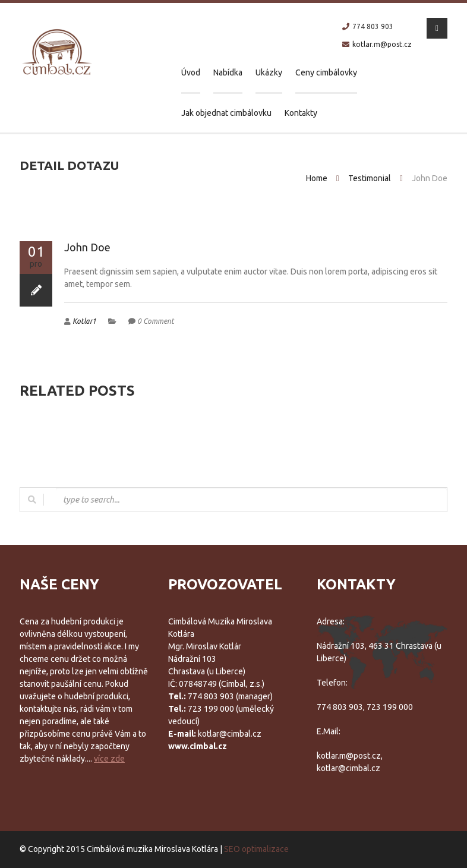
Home (317, 178)
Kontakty (301, 113)
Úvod (191, 72)
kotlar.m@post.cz (382, 44)
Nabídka (228, 72)
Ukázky (269, 72)
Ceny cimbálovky (326, 72)
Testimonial (370, 178)
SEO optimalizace (256, 849)
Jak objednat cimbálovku (226, 113)
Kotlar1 (84, 321)
